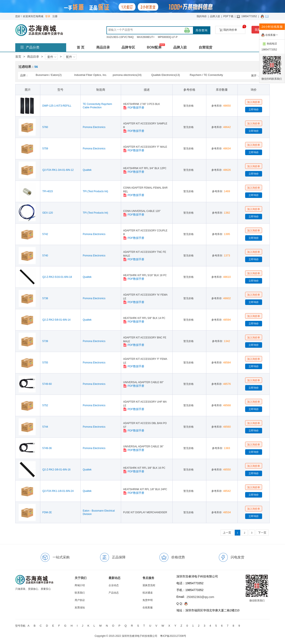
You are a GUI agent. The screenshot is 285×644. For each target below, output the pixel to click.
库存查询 (201, 30)
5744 (45, 427)
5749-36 (47, 448)
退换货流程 (149, 585)
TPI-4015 (48, 191)
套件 (52, 57)
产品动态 (114, 593)
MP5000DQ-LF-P (168, 37)
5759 (45, 149)
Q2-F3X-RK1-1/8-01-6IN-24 (58, 491)
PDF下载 (228, 16)
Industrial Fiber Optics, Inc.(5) (91, 75)
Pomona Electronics (94, 127)
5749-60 (47, 384)
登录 (48, 16)
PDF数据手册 (134, 108)
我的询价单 (232, 29)
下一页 (262, 533)
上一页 (227, 533)
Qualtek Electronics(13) (166, 75)
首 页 (81, 47)
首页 (18, 57)
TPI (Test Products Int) (95, 191)
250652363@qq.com (200, 597)
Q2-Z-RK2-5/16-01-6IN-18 (57, 277)
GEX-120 (48, 213)
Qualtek (87, 170)
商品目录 (103, 47)
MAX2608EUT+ (146, 37)
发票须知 (80, 608)
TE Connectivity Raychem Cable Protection (97, 106)
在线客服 (148, 608)
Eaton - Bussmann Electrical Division (99, 512)
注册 (55, 16)
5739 (45, 341)
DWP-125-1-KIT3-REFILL (57, 106)
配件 (71, 57)
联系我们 (80, 593)
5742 (45, 234)
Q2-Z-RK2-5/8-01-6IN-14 (57, 320)
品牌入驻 (215, 16)
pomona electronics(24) (127, 75)
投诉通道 (148, 593)
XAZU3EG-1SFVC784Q (120, 37)
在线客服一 (270, 35)
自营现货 (205, 47)
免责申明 (148, 600)
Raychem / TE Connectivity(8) (206, 75)
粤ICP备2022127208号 (173, 636)
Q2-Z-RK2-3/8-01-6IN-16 (57, 470)
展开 (256, 76)
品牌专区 (128, 47)
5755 (45, 363)
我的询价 (202, 16)
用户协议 (80, 600)
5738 (45, 298)
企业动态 (114, 585)
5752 (45, 405)
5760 (45, 127)
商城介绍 (80, 585)
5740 (45, 256)
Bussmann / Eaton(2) (49, 75)
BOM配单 (154, 47)
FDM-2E (47, 512)
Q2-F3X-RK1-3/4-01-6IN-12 (58, 170)
